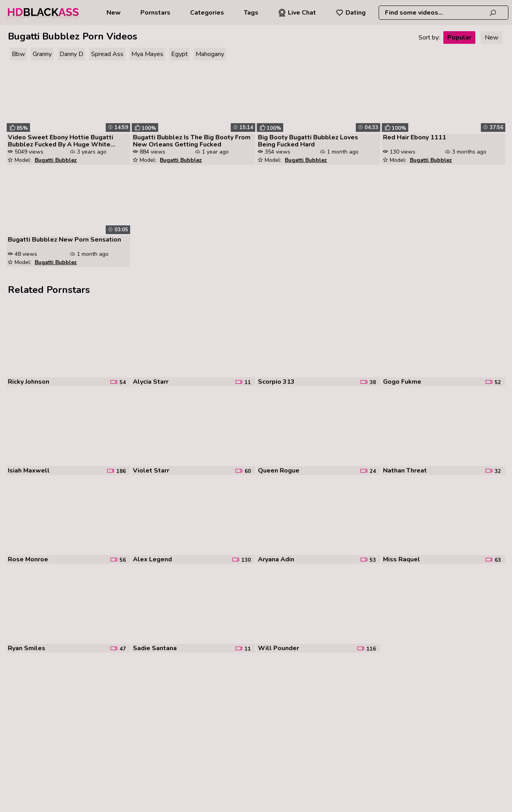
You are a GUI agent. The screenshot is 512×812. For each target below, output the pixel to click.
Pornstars (155, 13)
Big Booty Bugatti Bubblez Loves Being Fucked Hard (308, 141)
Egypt (179, 54)
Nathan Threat (405, 471)
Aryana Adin (276, 559)
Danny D (71, 54)
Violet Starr (151, 471)
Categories (207, 13)
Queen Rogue (279, 471)
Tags (251, 13)
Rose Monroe (28, 559)
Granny (42, 54)
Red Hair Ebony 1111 (415, 137)
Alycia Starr (151, 382)
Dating (351, 13)
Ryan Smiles (27, 648)
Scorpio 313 (276, 382)
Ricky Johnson (29, 382)
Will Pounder (278, 648)
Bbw (18, 54)
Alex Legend (152, 559)
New (114, 13)
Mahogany (210, 54)
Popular (459, 38)
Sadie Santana (155, 648)
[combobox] (444, 13)
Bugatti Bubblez (56, 160)
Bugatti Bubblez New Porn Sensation (64, 240)
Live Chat (297, 13)
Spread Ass (107, 54)
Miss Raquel (402, 559)
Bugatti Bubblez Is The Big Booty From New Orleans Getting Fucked (192, 141)
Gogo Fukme (402, 382)
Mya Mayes (147, 54)
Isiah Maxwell (29, 471)
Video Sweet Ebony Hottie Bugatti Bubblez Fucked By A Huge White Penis (61, 141)
